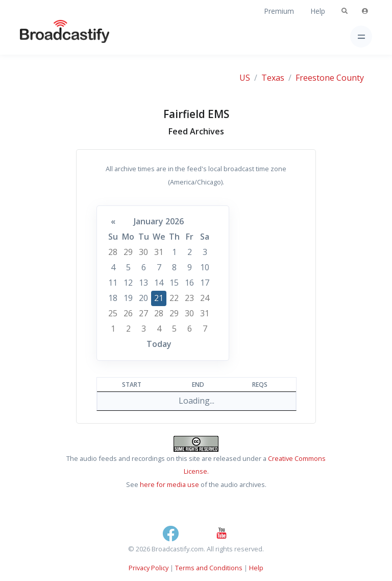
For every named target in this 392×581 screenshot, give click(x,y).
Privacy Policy (149, 568)
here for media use (169, 484)
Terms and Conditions (209, 568)
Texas (273, 78)
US (245, 78)
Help (318, 11)
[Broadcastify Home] (48, 37)
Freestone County (330, 78)
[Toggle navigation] (361, 37)
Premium (279, 11)
